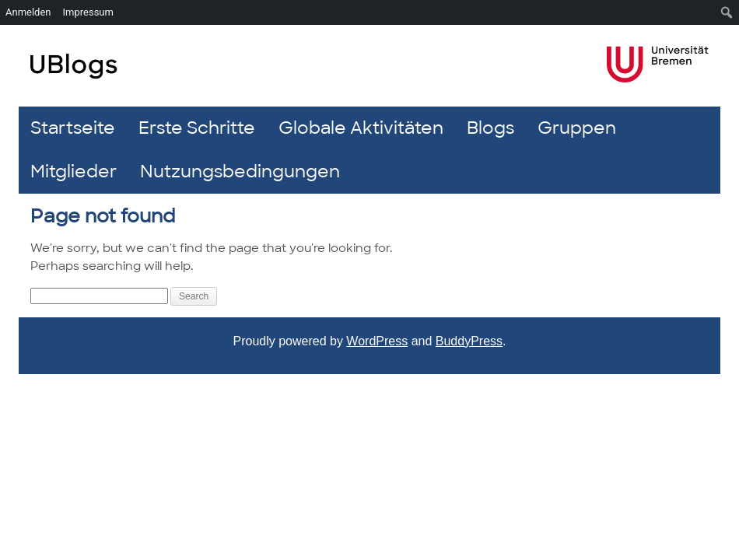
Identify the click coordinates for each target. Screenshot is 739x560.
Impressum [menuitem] (88, 12)
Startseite (73, 128)
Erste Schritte (197, 128)
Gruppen (577, 128)
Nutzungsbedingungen (240, 171)
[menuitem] (727, 12)
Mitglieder (74, 171)
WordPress (377, 341)
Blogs (490, 128)
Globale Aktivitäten (361, 128)
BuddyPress (469, 341)
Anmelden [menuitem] (28, 12)
